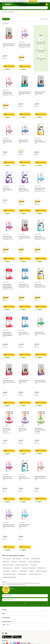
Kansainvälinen (7, 622)
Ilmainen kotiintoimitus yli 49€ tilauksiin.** (11, 1)
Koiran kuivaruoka (11, 12)
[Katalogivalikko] (3, 4)
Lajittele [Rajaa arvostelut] (6, 19)
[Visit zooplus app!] (7, 638)
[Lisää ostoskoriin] (9, 66)
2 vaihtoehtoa (22, 42)
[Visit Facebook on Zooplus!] (3, 633)
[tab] (7, 425)
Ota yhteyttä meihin (22, 1)
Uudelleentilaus (33, 1)
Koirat (5, 12)
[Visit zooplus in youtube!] (6, 633)
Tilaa (25, 604)
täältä (39, 583)
